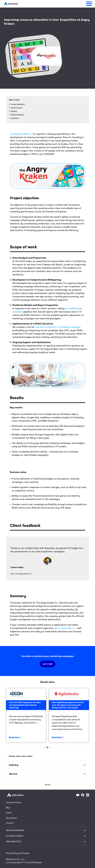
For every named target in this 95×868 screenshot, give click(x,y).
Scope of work (17, 108)
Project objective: (18, 104)
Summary (15, 118)
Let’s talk (47, 664)
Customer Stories (14, 803)
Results (14, 111)
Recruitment (11, 818)
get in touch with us (65, 628)
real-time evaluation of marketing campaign (58, 327)
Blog (8, 808)
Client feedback (18, 115)
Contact (10, 823)
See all (47, 785)
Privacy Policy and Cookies (18, 853)
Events (9, 813)
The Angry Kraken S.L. (21, 134)
